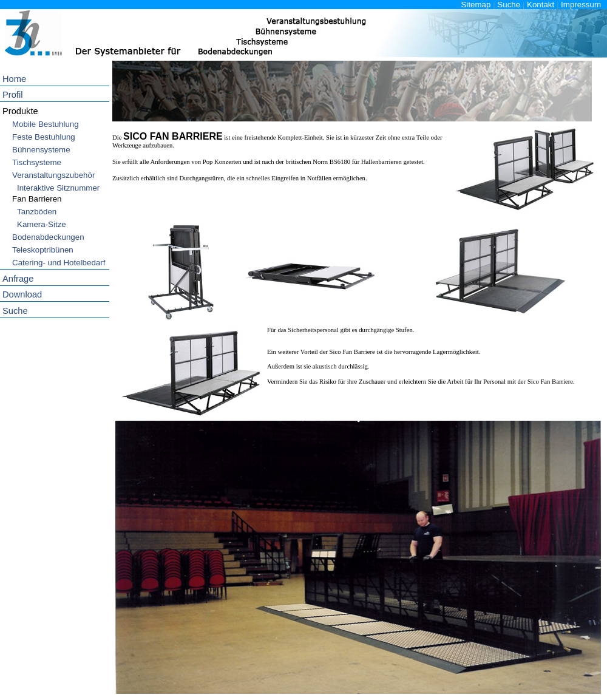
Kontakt (541, 5)
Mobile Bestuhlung (46, 124)
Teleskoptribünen (43, 250)
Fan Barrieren (37, 199)
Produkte (20, 111)
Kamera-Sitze (42, 224)
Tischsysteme (37, 162)
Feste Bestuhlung (44, 137)
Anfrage (18, 279)
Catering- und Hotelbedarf (59, 263)
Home (14, 79)
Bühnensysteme (41, 150)
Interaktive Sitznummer (58, 188)
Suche (509, 5)
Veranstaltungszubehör (53, 175)
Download (22, 294)
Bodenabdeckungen (48, 237)
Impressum (581, 5)
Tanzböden (37, 212)
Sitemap (476, 5)
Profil (12, 95)
